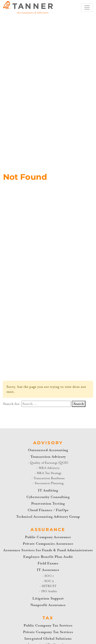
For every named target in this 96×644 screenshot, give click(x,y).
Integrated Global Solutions (48, 639)
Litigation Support (48, 598)
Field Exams (48, 563)
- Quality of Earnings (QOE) (48, 463)
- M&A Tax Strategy (48, 473)
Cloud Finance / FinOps (48, 510)
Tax (48, 618)
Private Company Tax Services (48, 632)
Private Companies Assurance (48, 544)
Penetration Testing (48, 504)
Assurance (48, 530)
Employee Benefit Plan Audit (48, 557)
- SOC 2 (48, 581)
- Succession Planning (48, 483)
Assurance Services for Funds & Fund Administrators (48, 550)
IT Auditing (48, 490)
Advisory (48, 443)
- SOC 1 (48, 576)
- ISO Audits (48, 591)
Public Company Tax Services (48, 625)
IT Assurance (48, 570)
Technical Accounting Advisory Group (48, 517)
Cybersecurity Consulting (48, 497)
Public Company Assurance (48, 537)
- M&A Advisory (48, 468)
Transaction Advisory (48, 457)
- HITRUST (48, 586)
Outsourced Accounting (48, 450)
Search (79, 404)
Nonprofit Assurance (48, 605)
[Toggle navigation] (87, 8)
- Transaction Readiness (48, 478)
